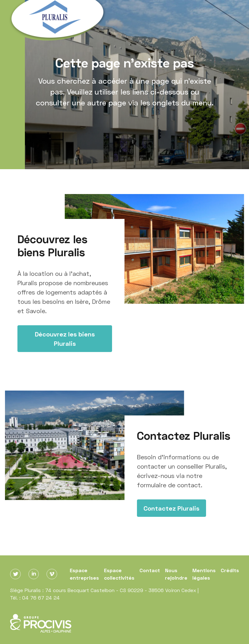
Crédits (230, 570)
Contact (150, 570)
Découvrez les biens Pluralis (65, 339)
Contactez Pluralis (171, 508)
